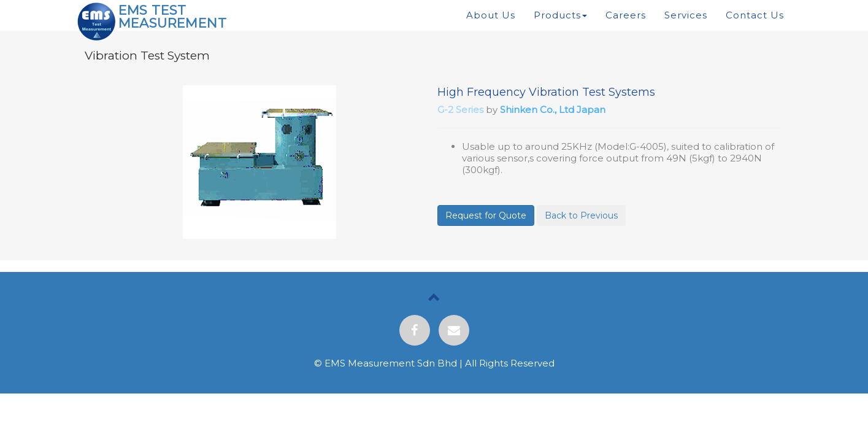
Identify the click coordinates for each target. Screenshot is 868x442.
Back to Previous (581, 215)
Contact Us (755, 15)
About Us (491, 15)
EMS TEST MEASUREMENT (173, 17)
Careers (626, 15)
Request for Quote (486, 215)
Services (686, 15)
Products (560, 15)
